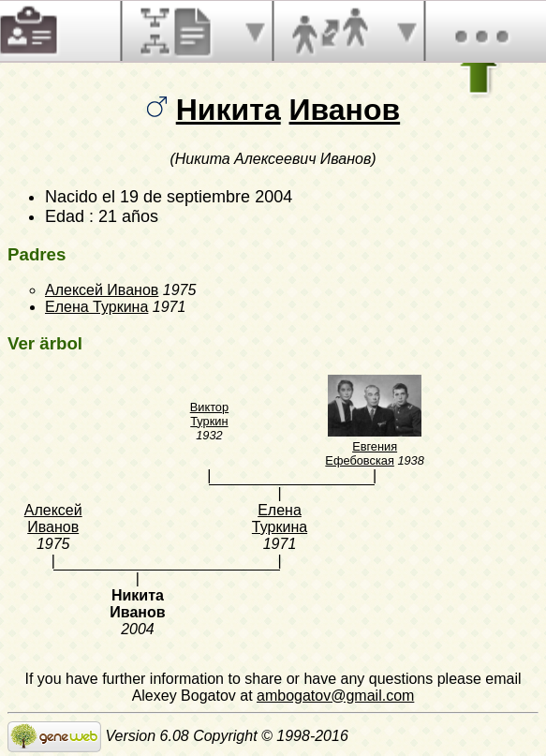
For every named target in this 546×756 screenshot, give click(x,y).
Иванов (345, 110)
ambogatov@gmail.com (335, 696)
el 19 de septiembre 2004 (197, 197)
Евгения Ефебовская (361, 453)
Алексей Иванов (102, 290)
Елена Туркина (96, 307)
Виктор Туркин (209, 414)
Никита (229, 110)
